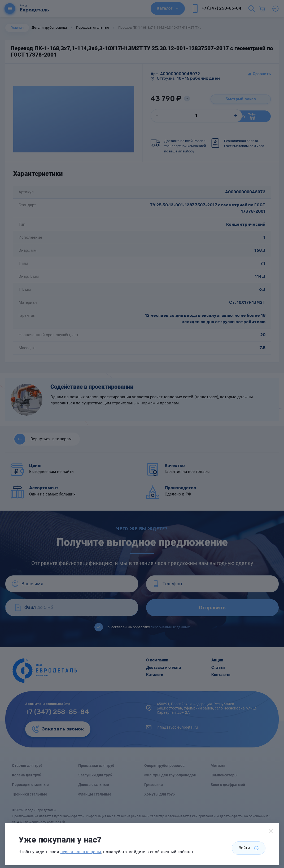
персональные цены (81, 852)
